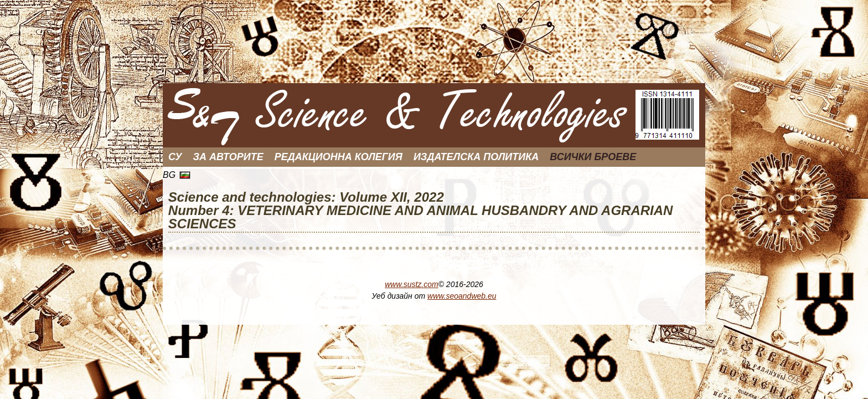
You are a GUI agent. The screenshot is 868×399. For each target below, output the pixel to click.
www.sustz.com (411, 284)
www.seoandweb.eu (462, 296)
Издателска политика (476, 157)
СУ (175, 157)
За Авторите (228, 157)
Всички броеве (593, 157)
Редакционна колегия (339, 157)
